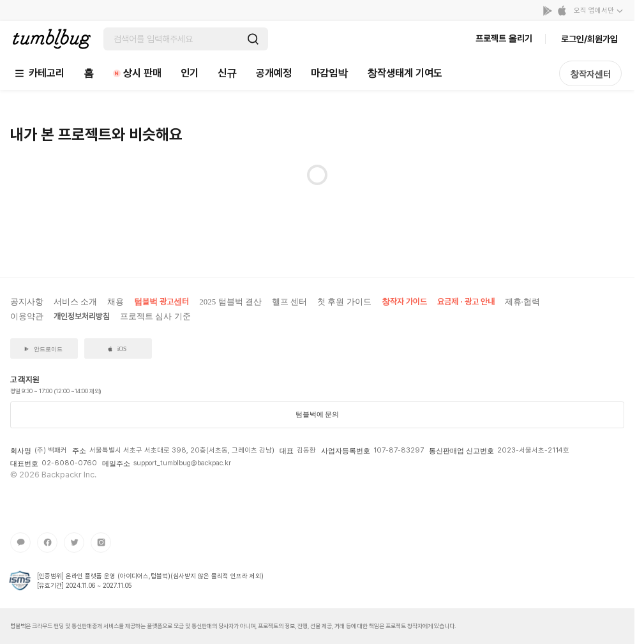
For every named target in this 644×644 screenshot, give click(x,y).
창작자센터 (590, 74)
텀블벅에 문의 (318, 414)
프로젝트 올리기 (504, 38)
